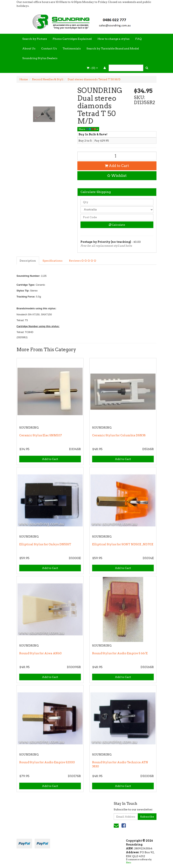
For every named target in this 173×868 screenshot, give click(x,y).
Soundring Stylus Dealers (40, 58)
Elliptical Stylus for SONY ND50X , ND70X (123, 544)
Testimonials (72, 48)
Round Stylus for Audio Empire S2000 (47, 762)
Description (28, 261)
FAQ (138, 39)
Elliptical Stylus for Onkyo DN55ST (45, 544)
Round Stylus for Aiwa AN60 (40, 653)
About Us (29, 48)
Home (24, 79)
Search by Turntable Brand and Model (113, 48)
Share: (88, 129)
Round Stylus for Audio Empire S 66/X (120, 653)
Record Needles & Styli (48, 79)
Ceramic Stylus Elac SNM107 (41, 435)
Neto (128, 863)
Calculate (117, 225)
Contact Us (49, 48)
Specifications (52, 261)
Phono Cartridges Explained (72, 39)
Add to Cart (117, 166)
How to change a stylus (114, 39)
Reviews (83, 261)
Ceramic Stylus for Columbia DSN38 (119, 435)
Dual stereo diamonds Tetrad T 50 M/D (94, 79)
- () (92, 68)
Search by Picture (35, 39)
